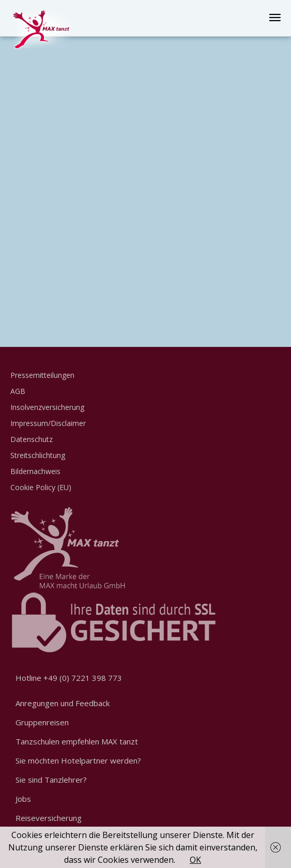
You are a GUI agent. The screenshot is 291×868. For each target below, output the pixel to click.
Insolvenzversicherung (47, 407)
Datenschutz (32, 439)
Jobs (23, 799)
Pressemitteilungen (42, 375)
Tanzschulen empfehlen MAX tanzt (77, 741)
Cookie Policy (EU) (41, 487)
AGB (18, 391)
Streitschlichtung (38, 455)
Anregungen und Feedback (63, 703)
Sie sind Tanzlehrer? (51, 780)
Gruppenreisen (42, 722)
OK (195, 860)
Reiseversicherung (49, 818)
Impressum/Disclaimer (48, 423)
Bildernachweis (35, 471)
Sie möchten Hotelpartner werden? (78, 760)
